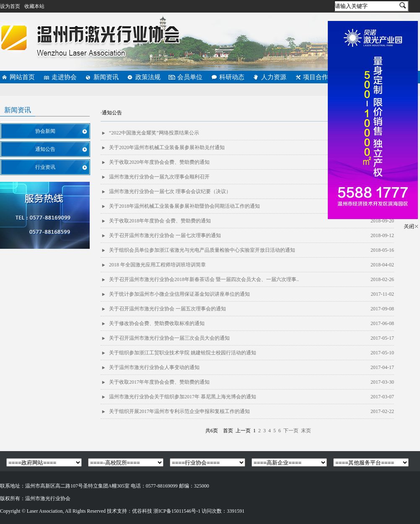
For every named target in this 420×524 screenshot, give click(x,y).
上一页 (243, 431)
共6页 (212, 431)
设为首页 (10, 6)
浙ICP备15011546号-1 (177, 511)
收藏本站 (34, 6)
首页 (228, 431)
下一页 (291, 431)
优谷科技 (142, 511)
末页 (306, 431)
